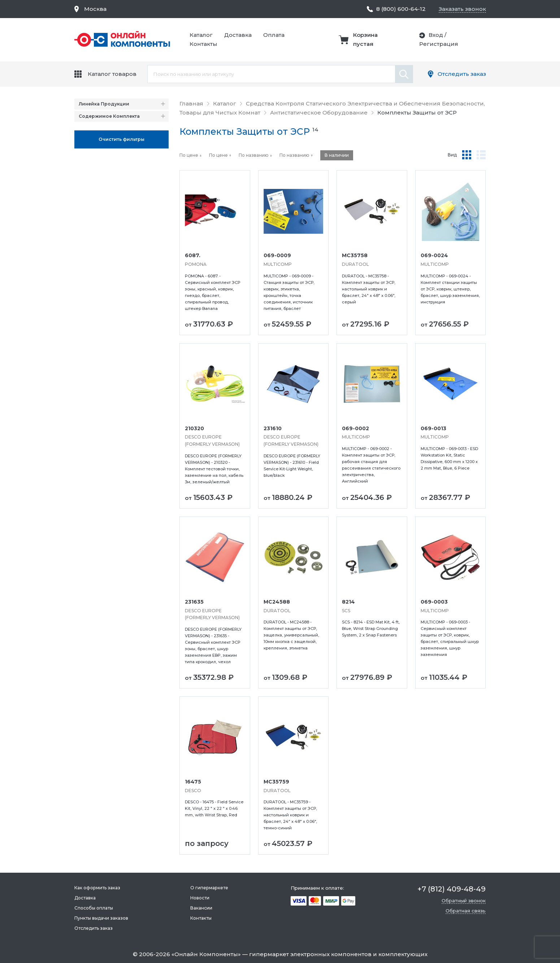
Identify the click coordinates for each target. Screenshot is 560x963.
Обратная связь (466, 911)
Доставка (238, 35)
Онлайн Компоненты (206, 954)
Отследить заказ (462, 74)
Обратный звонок (464, 901)
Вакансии (201, 908)
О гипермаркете (209, 888)
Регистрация (439, 44)
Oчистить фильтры (121, 139)
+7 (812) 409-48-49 (452, 889)
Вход (436, 35)
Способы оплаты (94, 908)
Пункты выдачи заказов (101, 918)
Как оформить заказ (97, 888)
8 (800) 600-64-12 (401, 9)
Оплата (274, 35)
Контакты (203, 44)
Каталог (201, 35)
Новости (200, 898)
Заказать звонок (462, 9)
